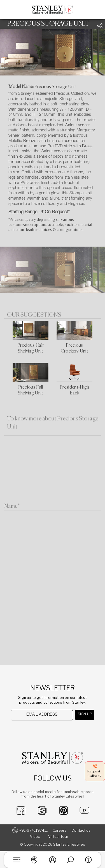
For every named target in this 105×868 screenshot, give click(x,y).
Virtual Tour (58, 837)
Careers (60, 830)
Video (35, 837)
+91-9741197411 (33, 830)
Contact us (81, 830)
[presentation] (39, 731)
